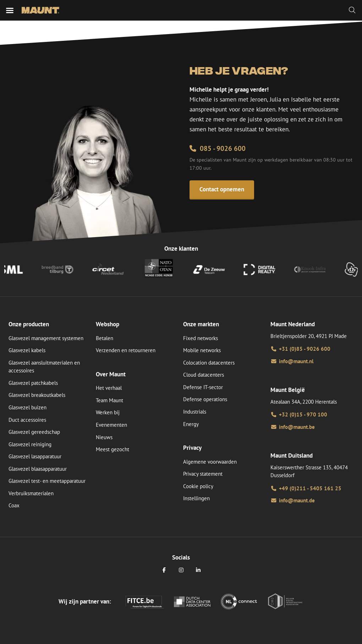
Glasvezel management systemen (46, 338)
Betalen (105, 338)
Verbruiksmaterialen (31, 493)
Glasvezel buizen (28, 407)
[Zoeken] (352, 10)
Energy (191, 424)
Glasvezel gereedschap (34, 432)
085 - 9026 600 (218, 148)
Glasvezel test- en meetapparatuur (47, 481)
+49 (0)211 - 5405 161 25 (306, 488)
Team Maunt (109, 400)
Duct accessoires (27, 420)
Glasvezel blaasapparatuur (38, 469)
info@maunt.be (293, 427)
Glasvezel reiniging (30, 444)
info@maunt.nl (292, 361)
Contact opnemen (222, 189)
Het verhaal (109, 388)
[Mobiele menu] (10, 10)
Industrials (195, 412)
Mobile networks (202, 350)
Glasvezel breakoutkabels (37, 395)
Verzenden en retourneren (126, 350)
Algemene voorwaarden (210, 462)
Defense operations (205, 399)
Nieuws (104, 437)
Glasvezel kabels (27, 350)
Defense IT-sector (203, 387)
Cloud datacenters (204, 375)
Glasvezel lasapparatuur (35, 456)
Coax (14, 505)
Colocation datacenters (209, 363)
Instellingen (196, 498)
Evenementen (111, 425)
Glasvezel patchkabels (33, 383)
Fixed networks (201, 338)
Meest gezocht (113, 449)
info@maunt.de (293, 500)
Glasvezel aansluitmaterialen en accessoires (44, 367)
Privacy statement (203, 474)
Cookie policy (198, 486)
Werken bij (108, 412)
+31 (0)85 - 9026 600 (300, 349)
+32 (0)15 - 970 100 (299, 414)
